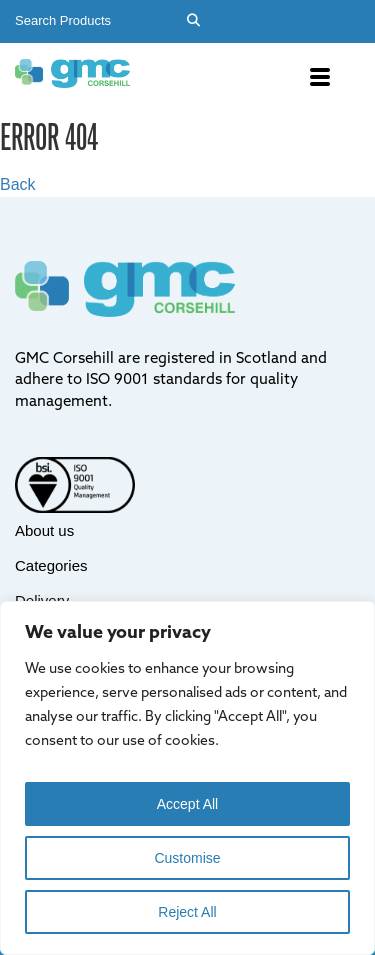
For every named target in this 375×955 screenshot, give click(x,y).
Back (18, 184)
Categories (51, 565)
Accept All (187, 804)
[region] (187, 778)
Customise (187, 858)
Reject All (187, 912)
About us (44, 530)
